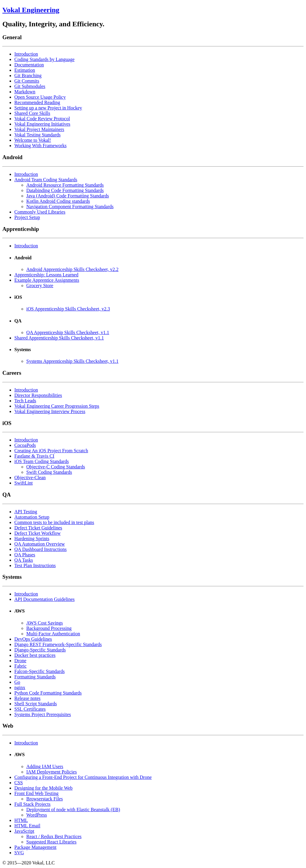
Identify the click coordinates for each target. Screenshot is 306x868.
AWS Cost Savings (45, 623)
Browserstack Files (45, 799)
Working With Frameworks (40, 146)
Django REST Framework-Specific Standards (58, 644)
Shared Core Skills (32, 113)
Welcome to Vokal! (33, 140)
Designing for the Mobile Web (43, 788)
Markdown (25, 92)
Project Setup (27, 217)
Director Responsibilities (38, 395)
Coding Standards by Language (44, 59)
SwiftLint (23, 483)
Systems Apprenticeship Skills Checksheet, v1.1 (72, 361)
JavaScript (24, 831)
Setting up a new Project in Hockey (48, 108)
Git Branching (28, 76)
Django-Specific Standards (40, 650)
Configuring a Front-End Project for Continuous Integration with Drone (83, 777)
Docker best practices (35, 655)
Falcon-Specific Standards (39, 671)
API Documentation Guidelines (45, 599)
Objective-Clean (30, 478)
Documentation (29, 65)
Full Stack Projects (32, 804)
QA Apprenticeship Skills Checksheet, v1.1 (68, 332)
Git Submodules (30, 86)
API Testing (26, 512)
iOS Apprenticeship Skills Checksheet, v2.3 (68, 309)
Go (17, 682)
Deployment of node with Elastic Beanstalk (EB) (73, 810)
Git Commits (27, 81)
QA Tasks (24, 560)
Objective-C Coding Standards (56, 467)
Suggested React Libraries (51, 842)
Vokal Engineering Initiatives (42, 124)
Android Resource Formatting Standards (65, 185)
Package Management (35, 847)
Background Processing (49, 628)
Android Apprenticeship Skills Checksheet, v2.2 (72, 269)
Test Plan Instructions (35, 565)
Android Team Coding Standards (46, 180)
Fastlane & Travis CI (34, 456)
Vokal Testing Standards (38, 135)
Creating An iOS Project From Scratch (51, 451)
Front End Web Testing (36, 793)
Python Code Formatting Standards (48, 693)
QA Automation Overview (40, 544)
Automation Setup (32, 517)
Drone (20, 661)
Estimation (25, 70)
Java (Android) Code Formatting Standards (68, 196)
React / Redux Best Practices (54, 836)
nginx (20, 687)
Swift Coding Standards (49, 472)
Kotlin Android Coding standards (58, 201)
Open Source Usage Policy (40, 97)
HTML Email (27, 826)
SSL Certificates (30, 709)
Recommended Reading (37, 102)
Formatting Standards (35, 677)
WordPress (37, 815)
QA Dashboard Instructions (40, 549)
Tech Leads (25, 401)
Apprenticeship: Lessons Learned (46, 275)
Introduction (26, 54)
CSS (19, 783)
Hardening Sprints (32, 539)
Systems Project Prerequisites (43, 714)
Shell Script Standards (36, 704)
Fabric (20, 666)
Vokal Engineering (31, 10)
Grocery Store (40, 285)
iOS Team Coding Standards (42, 461)
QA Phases (25, 555)
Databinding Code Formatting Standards (65, 190)
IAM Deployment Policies (52, 772)
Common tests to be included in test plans (54, 522)
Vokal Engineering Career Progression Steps (57, 406)
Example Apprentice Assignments (47, 280)
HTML (21, 820)
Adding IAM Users (45, 766)
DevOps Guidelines (33, 639)
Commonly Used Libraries (40, 212)
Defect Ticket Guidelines (38, 528)
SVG (19, 853)
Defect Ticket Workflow (38, 533)
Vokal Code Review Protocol (42, 119)
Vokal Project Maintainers (39, 129)
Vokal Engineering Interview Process (50, 411)
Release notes (27, 698)
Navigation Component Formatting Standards (70, 207)
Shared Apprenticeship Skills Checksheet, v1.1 (59, 338)
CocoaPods (25, 445)
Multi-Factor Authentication (53, 634)
